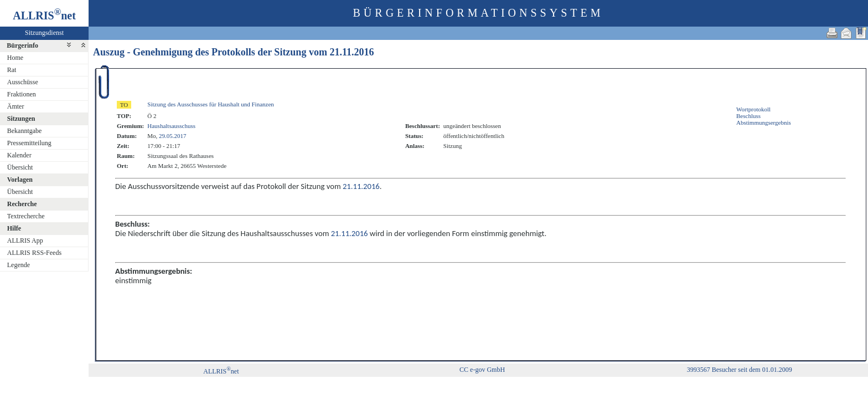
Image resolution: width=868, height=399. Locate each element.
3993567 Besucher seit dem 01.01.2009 (740, 370)
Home (15, 58)
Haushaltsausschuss (171, 126)
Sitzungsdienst (44, 33)
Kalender (19, 155)
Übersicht (20, 167)
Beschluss (748, 116)
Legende (19, 265)
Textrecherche (26, 216)
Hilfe (14, 228)
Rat (12, 70)
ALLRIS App (25, 241)
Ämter (16, 106)
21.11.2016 (352, 52)
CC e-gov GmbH (482, 370)
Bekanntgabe (25, 131)
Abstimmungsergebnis (764, 122)
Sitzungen (21, 119)
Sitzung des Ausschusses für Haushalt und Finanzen (211, 104)
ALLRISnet (221, 371)
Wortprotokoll (753, 109)
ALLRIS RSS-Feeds (34, 253)
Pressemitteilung (29, 143)
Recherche (22, 204)
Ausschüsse (23, 82)
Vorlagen (20, 180)
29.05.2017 (173, 136)
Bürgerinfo (22, 45)
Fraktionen (22, 94)
